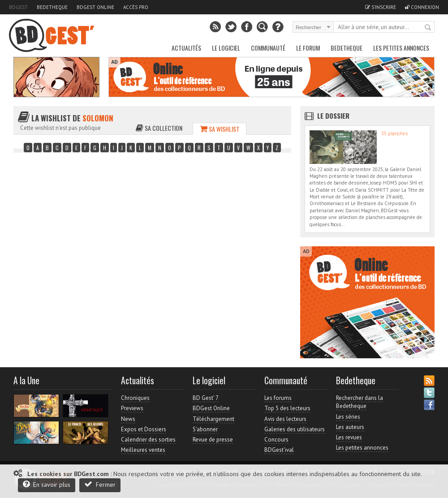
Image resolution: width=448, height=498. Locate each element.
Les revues (349, 437)
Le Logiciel (226, 48)
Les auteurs (350, 427)
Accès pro (136, 7)
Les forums (278, 398)
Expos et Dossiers (144, 429)
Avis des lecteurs (285, 419)
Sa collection (159, 128)
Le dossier (333, 116)
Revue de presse (213, 440)
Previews (132, 408)
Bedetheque (52, 7)
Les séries (348, 417)
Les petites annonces (401, 48)
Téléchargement (213, 419)
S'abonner (205, 429)
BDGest (18, 7)
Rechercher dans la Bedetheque (360, 402)
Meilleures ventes (143, 450)
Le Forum (308, 48)
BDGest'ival (279, 450)
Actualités (186, 48)
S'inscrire (381, 7)
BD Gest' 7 (206, 398)
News (128, 419)
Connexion (422, 7)
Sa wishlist (220, 129)
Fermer (100, 484)
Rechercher (428, 28)
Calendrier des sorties (148, 440)
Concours (276, 440)
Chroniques (135, 398)
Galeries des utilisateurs (295, 429)
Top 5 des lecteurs (287, 408)
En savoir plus (47, 484)
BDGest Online (95, 7)
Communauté (268, 48)
